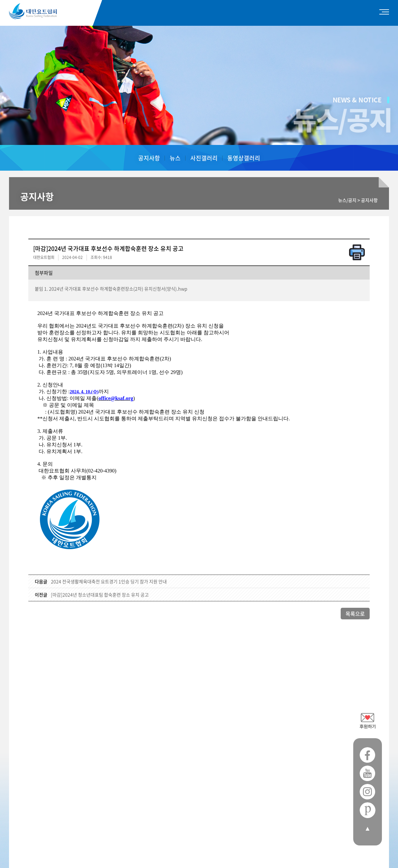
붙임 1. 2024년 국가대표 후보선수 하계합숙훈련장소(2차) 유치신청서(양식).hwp (111, 289)
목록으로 (355, 614)
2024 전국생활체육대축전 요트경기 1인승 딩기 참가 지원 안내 (109, 581)
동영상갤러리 (244, 158)
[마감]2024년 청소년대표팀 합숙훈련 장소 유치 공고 (100, 595)
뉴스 (175, 158)
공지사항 (149, 158)
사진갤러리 (204, 158)
